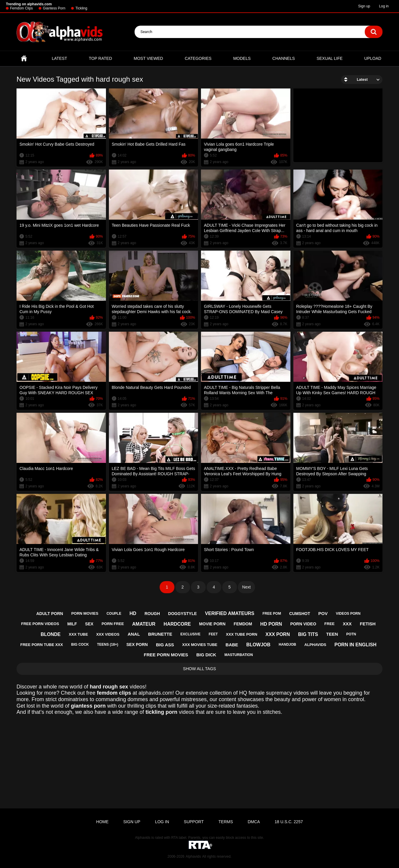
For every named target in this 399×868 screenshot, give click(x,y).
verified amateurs (230, 613)
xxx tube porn (242, 634)
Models (242, 58)
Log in (384, 6)
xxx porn (278, 634)
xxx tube (78, 634)
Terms (226, 822)
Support (194, 822)
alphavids (315, 645)
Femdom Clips (21, 8)
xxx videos (108, 634)
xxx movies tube (200, 645)
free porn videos (40, 624)
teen (332, 634)
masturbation (238, 655)
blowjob (259, 645)
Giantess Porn (54, 8)
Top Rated (100, 58)
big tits (308, 634)
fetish (368, 624)
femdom (243, 624)
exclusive (190, 634)
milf (72, 624)
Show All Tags (199, 669)
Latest (60, 58)
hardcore (177, 624)
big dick (206, 655)
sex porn (137, 645)
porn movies (85, 613)
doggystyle (183, 614)
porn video (303, 624)
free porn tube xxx (42, 645)
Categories (198, 58)
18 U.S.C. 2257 (289, 822)
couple (114, 614)
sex (89, 624)
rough (152, 614)
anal (134, 634)
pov (323, 613)
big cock (80, 645)
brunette (160, 634)
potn (351, 634)
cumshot (300, 614)
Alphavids (193, 857)
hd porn (271, 624)
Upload (373, 58)
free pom (272, 614)
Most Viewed (148, 58)
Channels (284, 58)
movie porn (212, 624)
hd (133, 613)
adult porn (50, 614)
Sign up (364, 6)
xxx (347, 624)
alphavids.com (155, 693)
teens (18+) (108, 645)
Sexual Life (330, 58)
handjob (287, 645)
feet (213, 634)
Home (24, 59)
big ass (165, 645)
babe (232, 645)
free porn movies (166, 655)
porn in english (355, 645)
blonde (51, 634)
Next (247, 587)
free (329, 624)
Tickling (81, 8)
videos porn (348, 614)
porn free (113, 624)
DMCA (254, 822)
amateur (144, 624)
